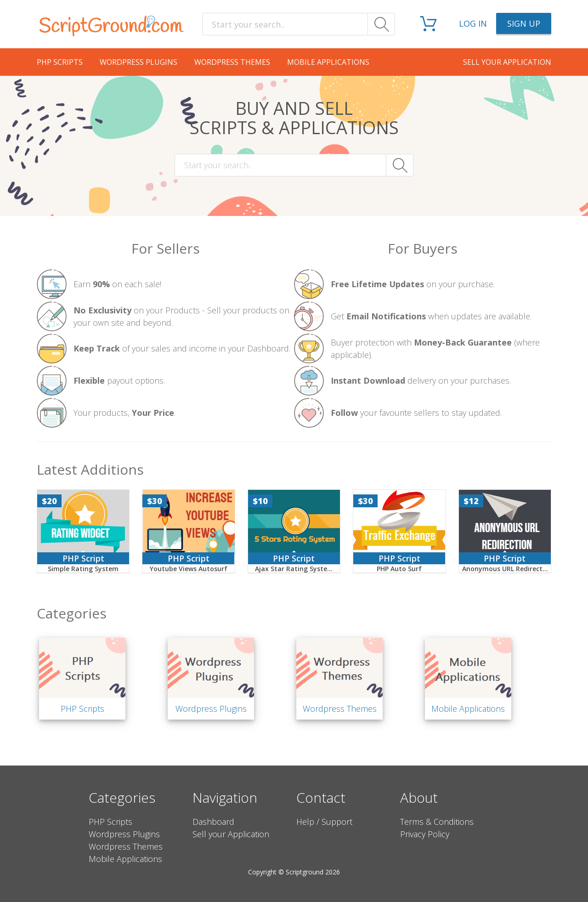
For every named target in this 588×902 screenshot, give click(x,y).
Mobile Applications (328, 62)
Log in (473, 23)
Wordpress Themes (232, 62)
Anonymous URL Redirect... (505, 569)
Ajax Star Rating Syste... (294, 569)
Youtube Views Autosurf (189, 569)
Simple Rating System (83, 569)
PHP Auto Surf (399, 569)
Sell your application (507, 62)
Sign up (524, 23)
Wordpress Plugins (139, 62)
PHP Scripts (60, 62)
